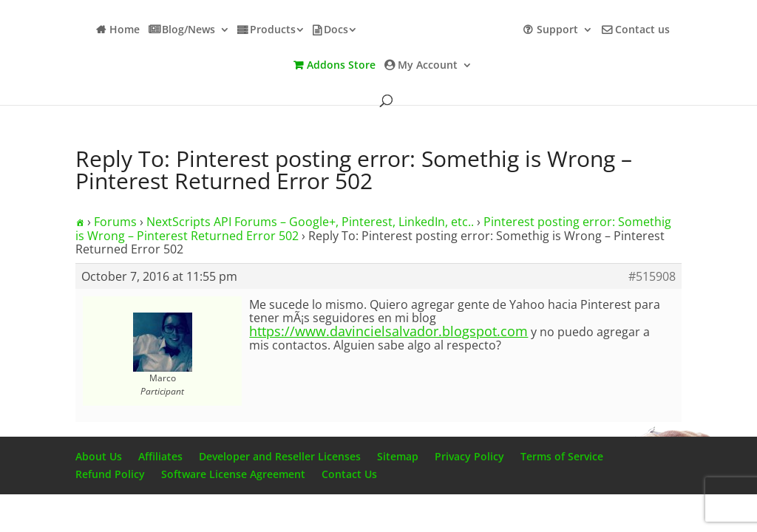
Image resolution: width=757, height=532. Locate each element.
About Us (99, 456)
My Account (428, 66)
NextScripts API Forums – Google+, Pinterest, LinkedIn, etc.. (310, 222)
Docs (336, 30)
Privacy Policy (469, 456)
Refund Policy (110, 474)
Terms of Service (562, 456)
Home (125, 30)
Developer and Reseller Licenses (280, 456)
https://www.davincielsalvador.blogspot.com (388, 331)
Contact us (642, 30)
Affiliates (160, 456)
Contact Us (349, 474)
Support (557, 30)
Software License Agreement (233, 474)
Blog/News (189, 30)
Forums (115, 222)
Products (273, 30)
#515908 (652, 276)
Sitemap (398, 456)
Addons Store (341, 66)
